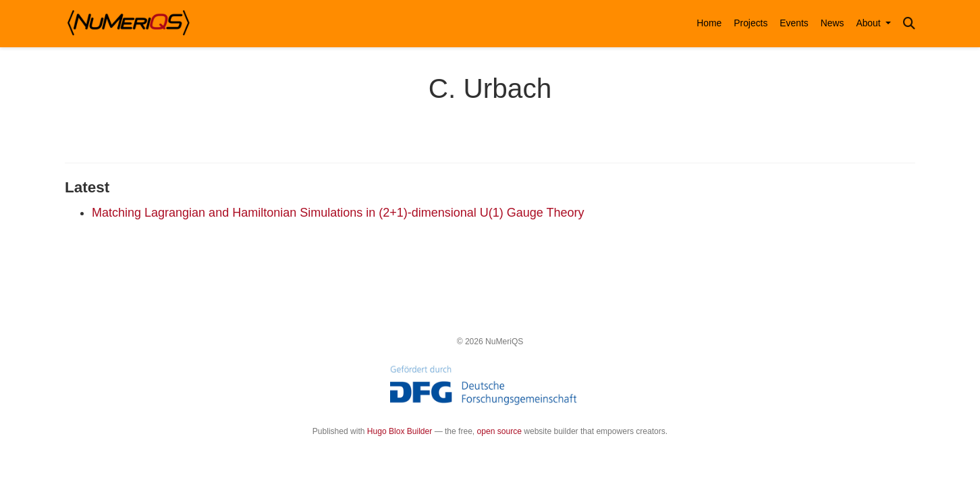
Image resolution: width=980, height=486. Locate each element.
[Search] (909, 24)
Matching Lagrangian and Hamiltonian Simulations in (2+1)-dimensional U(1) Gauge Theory (338, 213)
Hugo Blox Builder (400, 431)
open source (499, 431)
